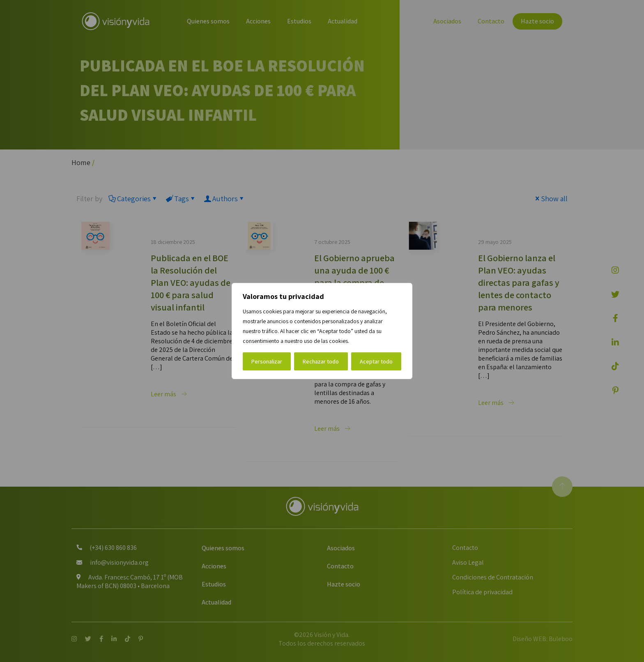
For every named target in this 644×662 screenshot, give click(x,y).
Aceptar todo (376, 361)
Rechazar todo (321, 361)
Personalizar (267, 361)
